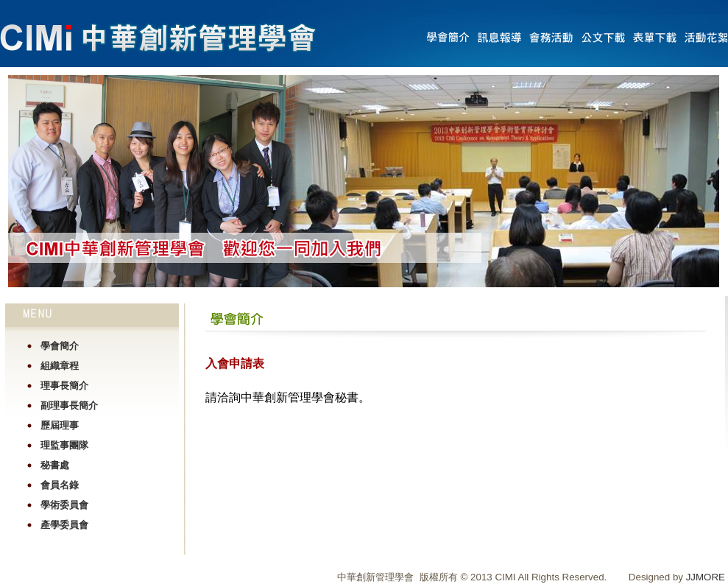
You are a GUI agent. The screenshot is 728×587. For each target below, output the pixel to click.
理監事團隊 (64, 445)
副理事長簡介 (69, 405)
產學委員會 (64, 525)
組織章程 (60, 366)
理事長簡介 (64, 386)
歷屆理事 (60, 425)
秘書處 (55, 465)
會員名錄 (60, 485)
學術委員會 (64, 505)
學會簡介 (60, 346)
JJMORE (706, 577)
